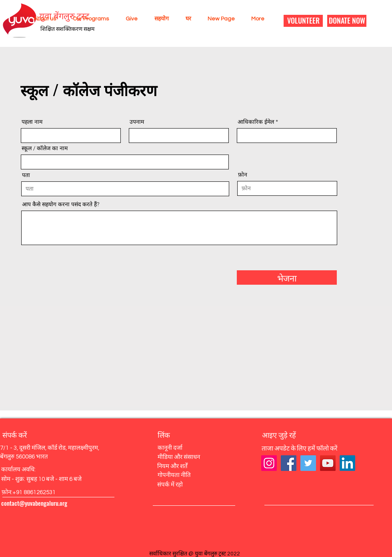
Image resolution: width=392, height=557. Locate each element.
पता (26, 175)
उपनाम (137, 122)
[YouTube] (328, 463)
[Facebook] (289, 463)
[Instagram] (269, 463)
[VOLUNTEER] (303, 21)
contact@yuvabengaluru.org (34, 503)
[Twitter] (308, 463)
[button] (42, 19)
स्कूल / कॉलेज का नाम (45, 148)
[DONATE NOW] (347, 21)
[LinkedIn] (347, 463)
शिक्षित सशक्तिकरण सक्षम (67, 29)
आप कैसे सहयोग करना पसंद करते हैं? (61, 204)
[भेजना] (287, 277)
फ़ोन (243, 175)
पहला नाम (32, 122)
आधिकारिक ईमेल (256, 122)
